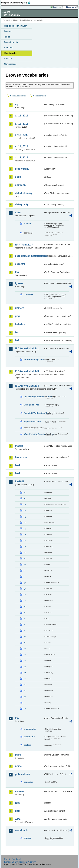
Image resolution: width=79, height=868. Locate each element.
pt (25, 667)
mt (25, 648)
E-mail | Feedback (13, 859)
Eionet (16, 20)
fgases (19, 283)
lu (25, 637)
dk (25, 546)
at (25, 498)
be (25, 510)
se (25, 685)
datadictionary (24, 193)
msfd (18, 755)
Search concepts (40, 96)
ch (25, 523)
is (25, 613)
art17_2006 (22, 135)
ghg (17, 316)
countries (28, 294)
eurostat (20, 264)
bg (25, 516)
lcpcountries (30, 729)
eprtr (18, 213)
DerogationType (31, 405)
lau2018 (20, 482)
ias (17, 332)
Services (8, 59)
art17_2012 (22, 146)
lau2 (18, 473)
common (20, 185)
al (25, 492)
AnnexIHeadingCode (34, 359)
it (24, 618)
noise (18, 766)
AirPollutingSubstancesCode (34, 397)
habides (20, 324)
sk (25, 697)
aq (17, 104)
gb (25, 583)
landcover (21, 457)
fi (24, 570)
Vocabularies (11, 53)
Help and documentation (16, 26)
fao (17, 272)
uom (18, 811)
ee (25, 553)
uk (25, 709)
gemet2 (20, 308)
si (25, 691)
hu (25, 601)
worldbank (21, 830)
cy (25, 528)
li (24, 625)
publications (23, 774)
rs (25, 679)
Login (55, 7)
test (17, 803)
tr (25, 703)
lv (25, 643)
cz (25, 534)
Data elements (11, 42)
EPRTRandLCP (24, 245)
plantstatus (29, 737)
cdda (18, 177)
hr (25, 594)
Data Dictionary (26, 20)
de (25, 540)
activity (27, 223)
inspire (19, 446)
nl (25, 655)
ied (17, 340)
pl (25, 661)
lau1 (18, 465)
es (25, 564)
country (28, 838)
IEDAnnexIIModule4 (27, 386)
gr (25, 588)
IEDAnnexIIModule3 (27, 371)
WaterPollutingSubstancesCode (34, 434)
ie (25, 607)
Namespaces (10, 64)
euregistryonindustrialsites (29, 256)
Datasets (8, 31)
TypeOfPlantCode (32, 421)
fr (25, 577)
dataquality (22, 204)
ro (25, 673)
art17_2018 (22, 158)
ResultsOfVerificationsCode (34, 413)
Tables (7, 37)
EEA (17, 3)
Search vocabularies (18, 96)
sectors (27, 745)
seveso (19, 791)
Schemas (9, 48)
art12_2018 (22, 124)
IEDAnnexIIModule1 (27, 349)
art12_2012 (22, 116)
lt (24, 631)
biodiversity (22, 169)
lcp (17, 718)
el (25, 558)
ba (25, 504)
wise (18, 819)
